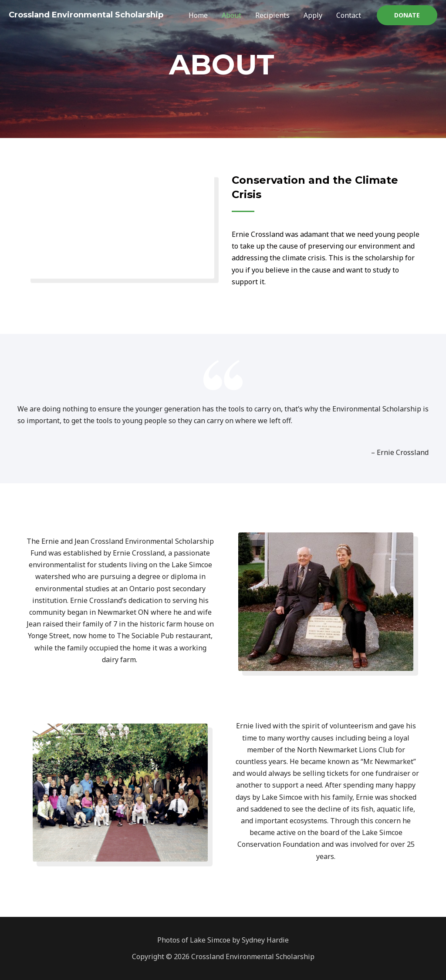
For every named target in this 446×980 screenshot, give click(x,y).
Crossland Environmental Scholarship (86, 15)
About (231, 15)
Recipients (272, 15)
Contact (349, 15)
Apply (313, 15)
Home (198, 15)
